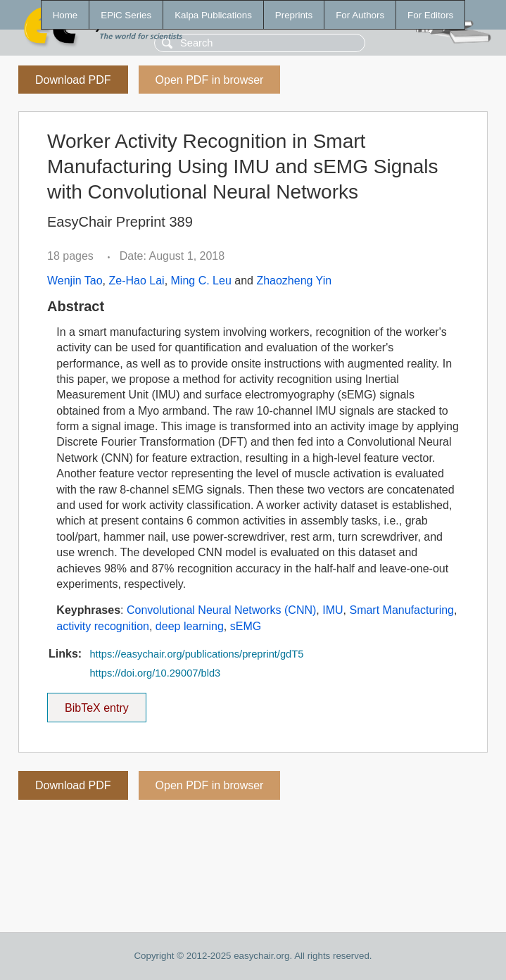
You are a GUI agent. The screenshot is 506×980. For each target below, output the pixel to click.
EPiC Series (126, 15)
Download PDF (73, 80)
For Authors (360, 15)
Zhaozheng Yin (294, 281)
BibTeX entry (96, 703)
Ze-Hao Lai (136, 281)
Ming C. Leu (201, 281)
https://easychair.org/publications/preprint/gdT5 (196, 654)
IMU (333, 610)
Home (65, 15)
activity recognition (103, 626)
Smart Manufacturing (401, 610)
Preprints (294, 15)
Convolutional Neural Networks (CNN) (221, 610)
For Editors (430, 15)
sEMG (246, 626)
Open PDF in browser (210, 80)
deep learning (190, 626)
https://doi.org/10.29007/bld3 (155, 673)
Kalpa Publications (213, 15)
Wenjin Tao (75, 281)
